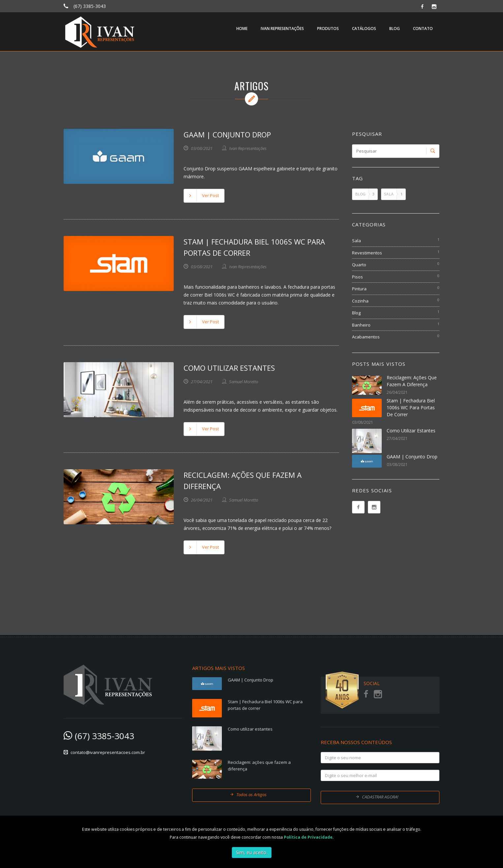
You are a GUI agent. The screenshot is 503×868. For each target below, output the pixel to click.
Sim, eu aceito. (252, 852)
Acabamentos (366, 337)
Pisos (357, 277)
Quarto (359, 265)
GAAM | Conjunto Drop (227, 134)
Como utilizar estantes (229, 368)
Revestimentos (367, 253)
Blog (356, 313)
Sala (356, 241)
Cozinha (360, 301)
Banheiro (361, 325)
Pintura (359, 289)
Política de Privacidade (308, 837)
